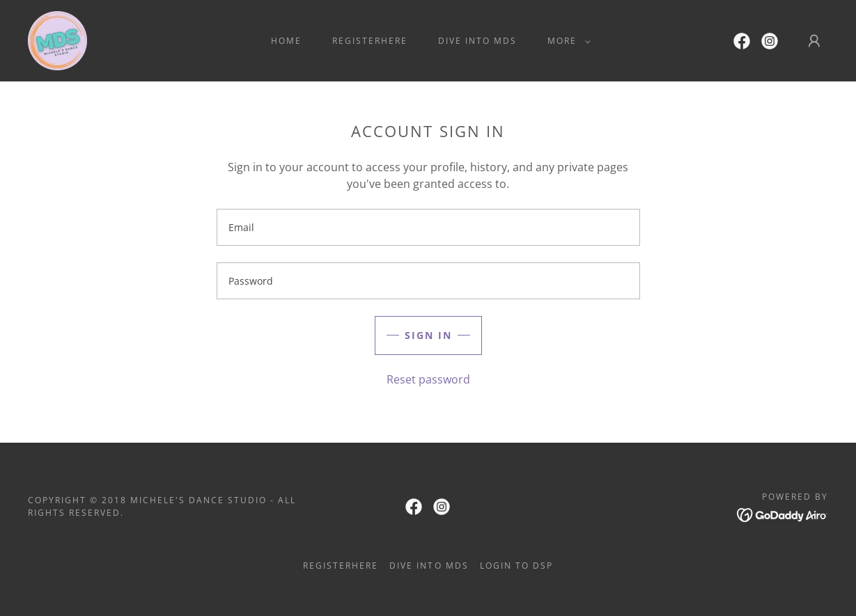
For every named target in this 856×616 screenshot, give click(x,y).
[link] (57, 40)
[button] (566, 41)
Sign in (428, 335)
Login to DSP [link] (516, 566)
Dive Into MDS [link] (477, 41)
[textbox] (428, 227)
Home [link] (286, 41)
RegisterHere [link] (370, 41)
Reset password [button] (428, 379)
